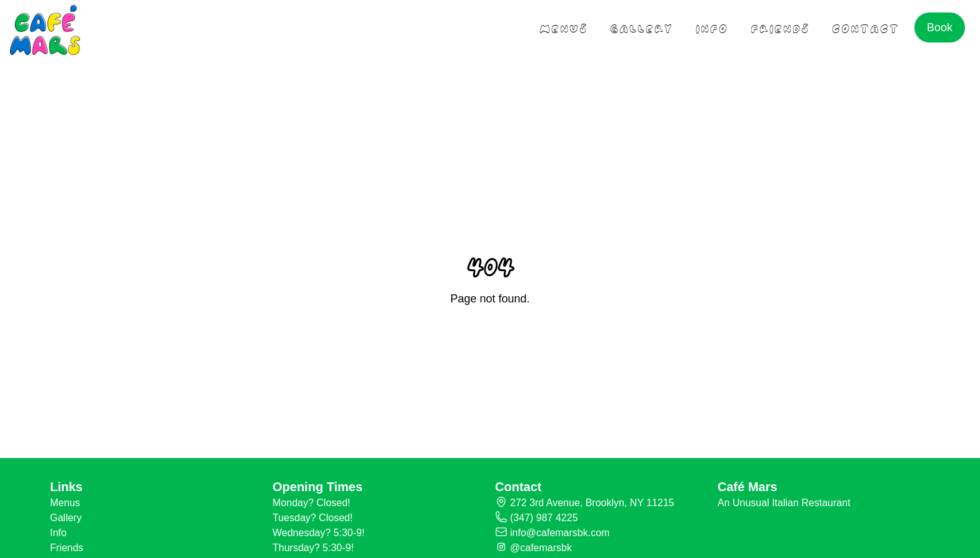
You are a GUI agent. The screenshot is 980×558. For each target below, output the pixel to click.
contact (866, 27)
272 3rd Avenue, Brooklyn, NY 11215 (592, 503)
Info (712, 27)
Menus (65, 503)
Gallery (66, 518)
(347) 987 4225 (544, 518)
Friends (67, 548)
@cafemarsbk (541, 548)
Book (940, 27)
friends (780, 27)
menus (563, 27)
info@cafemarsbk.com (560, 533)
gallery (642, 27)
